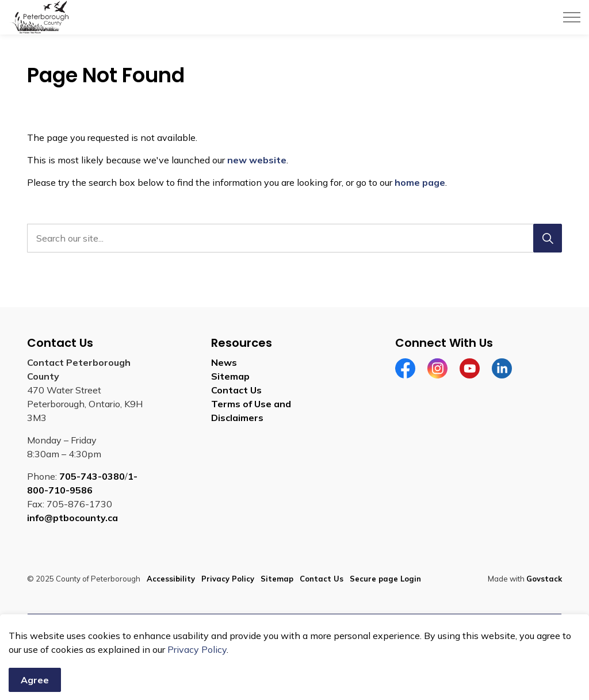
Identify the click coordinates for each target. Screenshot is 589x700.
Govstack (544, 579)
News (224, 362)
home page (420, 182)
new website (257, 160)
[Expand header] (572, 17)
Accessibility (171, 579)
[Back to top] (294, 627)
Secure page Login (385, 579)
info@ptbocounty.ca (72, 518)
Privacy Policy (228, 579)
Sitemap (230, 376)
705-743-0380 (92, 476)
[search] (292, 238)
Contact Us (236, 390)
